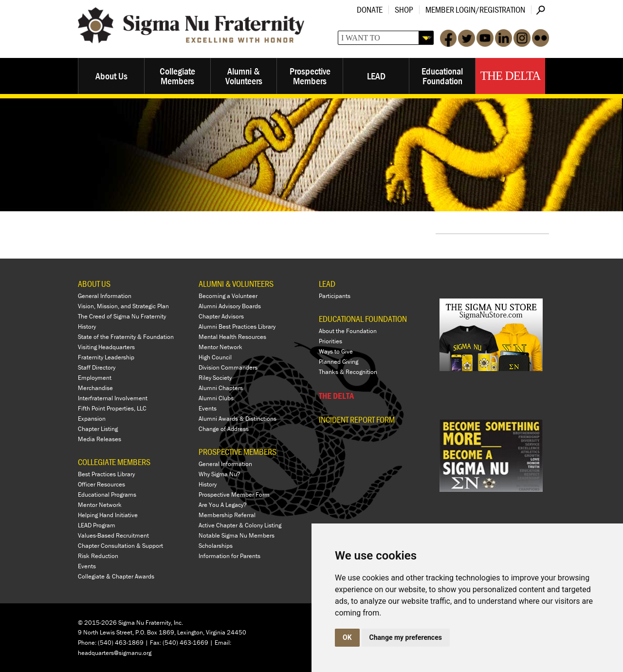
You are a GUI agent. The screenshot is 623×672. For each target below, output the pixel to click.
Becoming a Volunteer (228, 296)
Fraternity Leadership (106, 357)
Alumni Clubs (216, 398)
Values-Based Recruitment (113, 535)
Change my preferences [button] (406, 637)
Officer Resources (101, 484)
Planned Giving (339, 362)
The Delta (510, 76)
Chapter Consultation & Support (120, 546)
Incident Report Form (357, 420)
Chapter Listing (98, 429)
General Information (105, 296)
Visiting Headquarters (106, 347)
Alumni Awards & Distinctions (238, 419)
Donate (370, 9)
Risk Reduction (98, 556)
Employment (95, 378)
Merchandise (95, 388)
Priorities (330, 341)
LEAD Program (97, 525)
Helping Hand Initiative (108, 515)
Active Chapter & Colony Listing (240, 525)
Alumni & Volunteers (244, 76)
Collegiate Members (177, 76)
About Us (111, 76)
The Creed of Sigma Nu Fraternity (122, 316)
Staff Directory (97, 367)
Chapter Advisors (221, 316)
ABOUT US (94, 284)
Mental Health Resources (232, 337)
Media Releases (100, 439)
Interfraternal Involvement (113, 398)
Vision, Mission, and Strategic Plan (123, 306)
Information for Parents (229, 556)
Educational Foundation (442, 76)
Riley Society (215, 378)
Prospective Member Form (234, 495)
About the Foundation (348, 331)
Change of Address (224, 429)
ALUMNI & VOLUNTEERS (236, 284)
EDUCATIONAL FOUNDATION (363, 319)
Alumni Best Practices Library (237, 327)
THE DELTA (336, 396)
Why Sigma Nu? (220, 474)
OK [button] (347, 637)
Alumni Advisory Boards (230, 306)
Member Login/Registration (475, 9)
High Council (215, 357)
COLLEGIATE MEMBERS (114, 462)
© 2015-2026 (97, 623)
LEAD (376, 76)
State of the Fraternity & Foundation (126, 337)
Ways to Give (336, 351)
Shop (404, 9)
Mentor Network (100, 505)
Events (87, 566)
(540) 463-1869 (121, 643)
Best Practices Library (106, 474)
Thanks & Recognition (348, 372)
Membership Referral (227, 515)
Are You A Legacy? (223, 505)
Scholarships (216, 546)
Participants (335, 296)
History (87, 327)
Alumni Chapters (221, 388)
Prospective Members (310, 76)
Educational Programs (107, 495)
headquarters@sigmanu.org (115, 653)
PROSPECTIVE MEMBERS (238, 452)
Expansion (92, 419)
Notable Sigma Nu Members (237, 535)
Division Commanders (228, 367)
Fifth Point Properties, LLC (112, 408)
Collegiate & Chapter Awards (116, 576)
